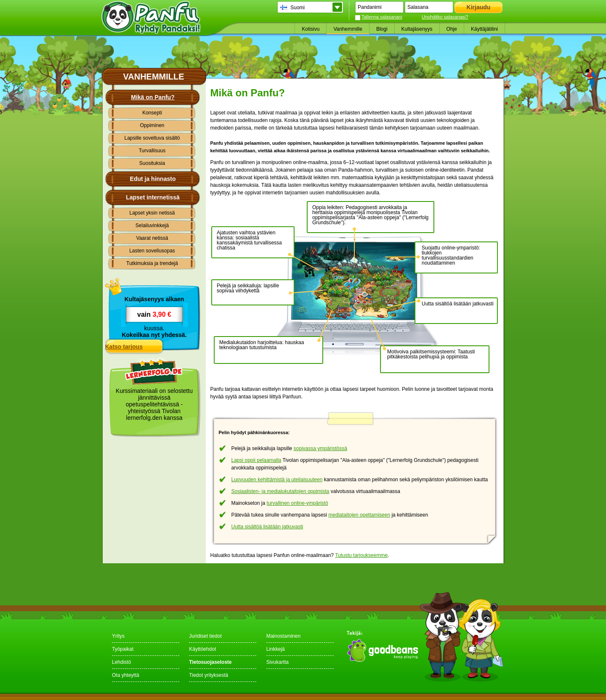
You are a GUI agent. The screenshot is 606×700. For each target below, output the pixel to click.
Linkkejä (276, 649)
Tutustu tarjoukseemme (361, 555)
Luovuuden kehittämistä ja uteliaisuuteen (277, 480)
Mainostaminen (283, 636)
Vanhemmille (348, 29)
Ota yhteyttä (126, 675)
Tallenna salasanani (382, 17)
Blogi (382, 29)
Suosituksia (152, 163)
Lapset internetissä (153, 197)
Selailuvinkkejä (152, 225)
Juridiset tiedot (205, 636)
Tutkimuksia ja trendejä (152, 263)
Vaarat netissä (152, 238)
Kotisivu (311, 29)
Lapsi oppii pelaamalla (256, 460)
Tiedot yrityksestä (209, 675)
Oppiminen (152, 125)
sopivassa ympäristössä (320, 448)
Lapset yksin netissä (152, 213)
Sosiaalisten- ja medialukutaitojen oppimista (280, 491)
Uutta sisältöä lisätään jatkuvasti (267, 527)
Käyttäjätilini (484, 29)
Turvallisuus (152, 151)
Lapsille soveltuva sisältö (152, 138)
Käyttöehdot (202, 649)
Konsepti (152, 113)
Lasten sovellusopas (152, 251)
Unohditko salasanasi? (445, 17)
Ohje (452, 29)
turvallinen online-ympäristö (298, 503)
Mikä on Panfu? (153, 97)
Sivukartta (278, 662)
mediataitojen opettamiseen (359, 515)
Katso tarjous (124, 347)
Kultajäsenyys (417, 29)
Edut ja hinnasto (153, 179)
